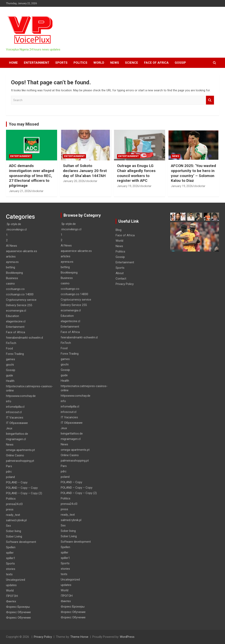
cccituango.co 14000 (20, 294)
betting (11, 267)
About (120, 273)
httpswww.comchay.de (21, 396)
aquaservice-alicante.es (22, 251)
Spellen (11, 547)
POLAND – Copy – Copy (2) (24, 493)
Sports (61, 63)
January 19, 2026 (128, 186)
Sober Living (14, 536)
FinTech (11, 343)
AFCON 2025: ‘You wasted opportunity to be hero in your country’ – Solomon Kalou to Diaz (193, 173)
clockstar (38, 191)
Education (13, 316)
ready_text (13, 515)
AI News (12, 246)
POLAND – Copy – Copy (22, 488)
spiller (10, 553)
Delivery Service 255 (19, 305)
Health (10, 381)
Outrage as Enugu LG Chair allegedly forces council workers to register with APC (136, 173)
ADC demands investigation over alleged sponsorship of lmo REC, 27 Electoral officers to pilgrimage (32, 176)
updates (11, 585)
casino (10, 284)
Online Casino (15, 455)
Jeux (9, 428)
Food (9, 348)
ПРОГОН (12, 596)
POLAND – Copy (17, 482)
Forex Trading (15, 354)
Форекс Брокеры (18, 607)
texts (9, 574)
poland (10, 477)
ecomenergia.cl (16, 311)
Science (132, 63)
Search (210, 100)
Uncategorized (16, 580)
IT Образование (17, 423)
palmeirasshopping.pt (20, 461)
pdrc (9, 472)
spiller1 (11, 558)
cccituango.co (15, 289)
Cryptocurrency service (21, 300)
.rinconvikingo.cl (16, 229)
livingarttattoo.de (17, 434)
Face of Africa (156, 63)
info (9, 401)
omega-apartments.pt (20, 450)
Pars (9, 466)
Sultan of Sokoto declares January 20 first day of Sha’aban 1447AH (85, 171)
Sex (8, 526)
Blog (119, 230)
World (99, 63)
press (10, 509)
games (11, 359)
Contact (121, 279)
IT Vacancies (15, 418)
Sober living (14, 531)
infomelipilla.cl (15, 407)
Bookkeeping (14, 273)
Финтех (11, 601)
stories (11, 569)
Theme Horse (79, 637)
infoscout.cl (14, 412)
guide (10, 375)
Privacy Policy (125, 284)
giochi (10, 365)
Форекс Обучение (18, 612)
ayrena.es (12, 262)
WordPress (127, 637)
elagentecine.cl (16, 321)
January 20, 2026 (74, 181)
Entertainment (37, 63)
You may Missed (24, 124)
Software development (21, 542)
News (115, 63)
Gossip (180, 63)
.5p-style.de (14, 224)
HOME (13, 63)
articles (11, 257)
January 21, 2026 (20, 191)
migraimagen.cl (16, 439)
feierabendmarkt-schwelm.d (24, 338)
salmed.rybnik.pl (16, 520)
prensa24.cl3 (14, 504)
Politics (80, 63)
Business (12, 278)
